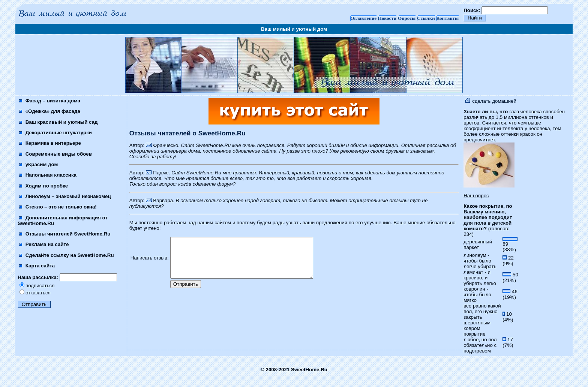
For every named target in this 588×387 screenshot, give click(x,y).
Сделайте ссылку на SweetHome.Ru (67, 255)
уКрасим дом (38, 164)
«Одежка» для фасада (50, 111)
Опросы (407, 18)
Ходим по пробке (43, 186)
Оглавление (363, 18)
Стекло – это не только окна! (58, 207)
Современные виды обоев (55, 154)
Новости (387, 18)
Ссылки (426, 18)
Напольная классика (48, 175)
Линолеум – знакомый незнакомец (65, 196)
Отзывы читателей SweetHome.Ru (65, 234)
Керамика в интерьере (50, 143)
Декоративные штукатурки (55, 133)
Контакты (447, 18)
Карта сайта (37, 266)
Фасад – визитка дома (50, 101)
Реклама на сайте (44, 244)
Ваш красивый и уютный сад (58, 122)
